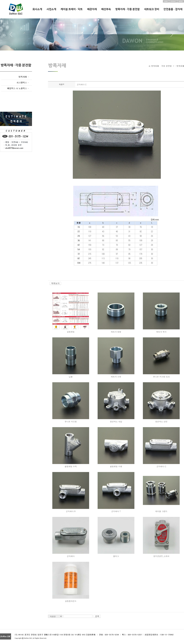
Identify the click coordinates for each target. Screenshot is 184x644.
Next (172, 36)
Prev (12, 36)
